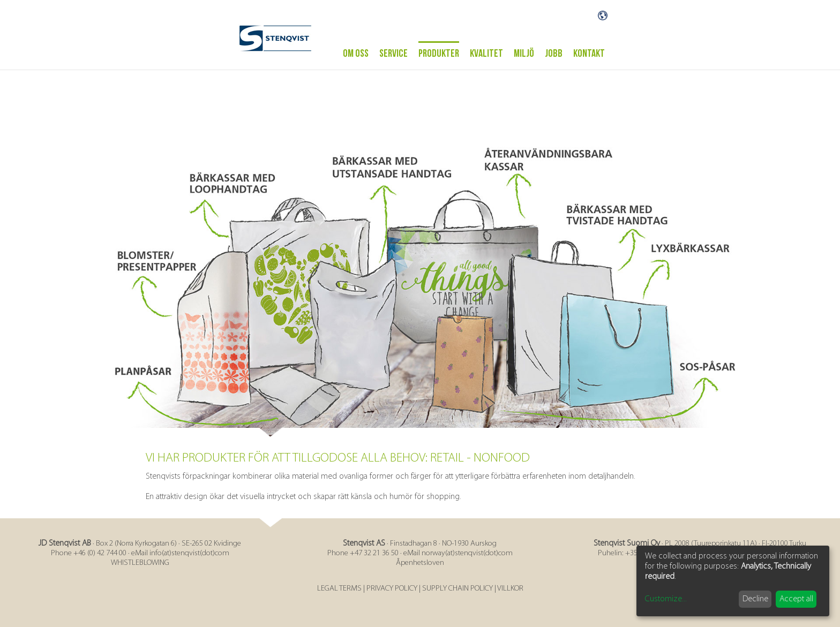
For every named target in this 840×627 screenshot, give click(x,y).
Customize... (666, 599)
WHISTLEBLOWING (140, 563)
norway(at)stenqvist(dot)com (467, 553)
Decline (755, 599)
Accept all (796, 599)
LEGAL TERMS (339, 589)
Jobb (554, 54)
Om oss (356, 54)
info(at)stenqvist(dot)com (189, 553)
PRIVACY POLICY (392, 589)
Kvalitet (486, 54)
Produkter (439, 54)
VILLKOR (510, 589)
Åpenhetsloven (420, 563)
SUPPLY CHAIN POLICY (457, 589)
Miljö (524, 54)
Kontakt (589, 54)
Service (393, 54)
